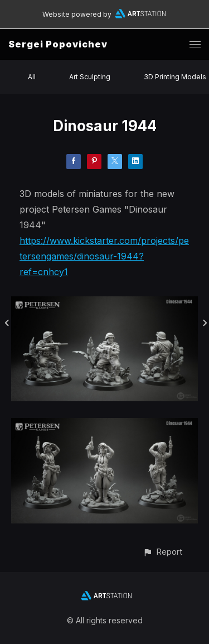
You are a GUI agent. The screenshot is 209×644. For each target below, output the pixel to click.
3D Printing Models (175, 77)
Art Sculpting (90, 77)
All (32, 77)
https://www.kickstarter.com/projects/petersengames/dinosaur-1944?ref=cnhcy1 (104, 256)
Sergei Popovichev (58, 44)
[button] (162, 552)
